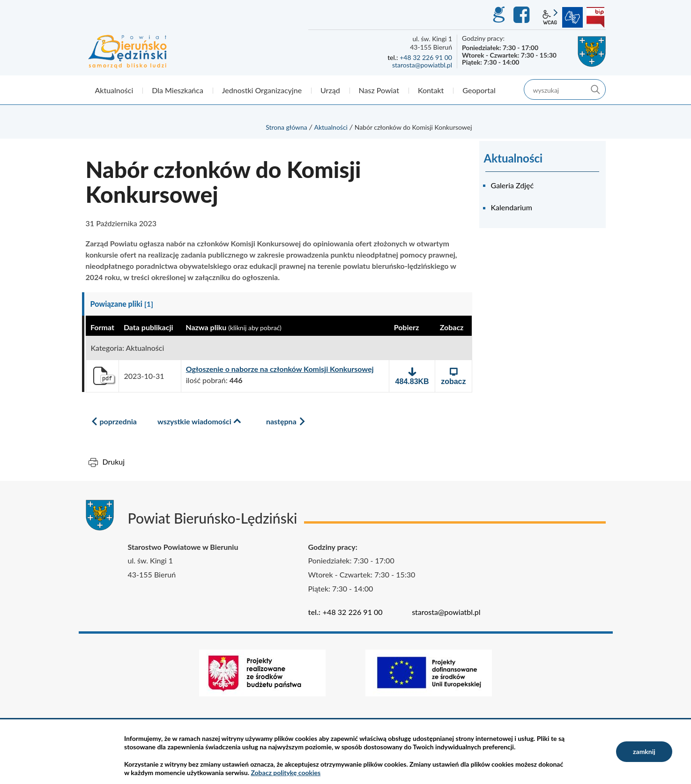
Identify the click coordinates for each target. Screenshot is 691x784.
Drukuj (114, 462)
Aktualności (331, 127)
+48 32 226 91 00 (426, 57)
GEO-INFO (498, 15)
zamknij (644, 751)
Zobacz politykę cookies (286, 773)
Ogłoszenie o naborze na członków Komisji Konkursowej (280, 369)
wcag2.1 (550, 17)
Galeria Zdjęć (513, 185)
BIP (595, 17)
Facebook (523, 15)
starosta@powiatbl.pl (422, 65)
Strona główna (286, 127)
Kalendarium (512, 207)
